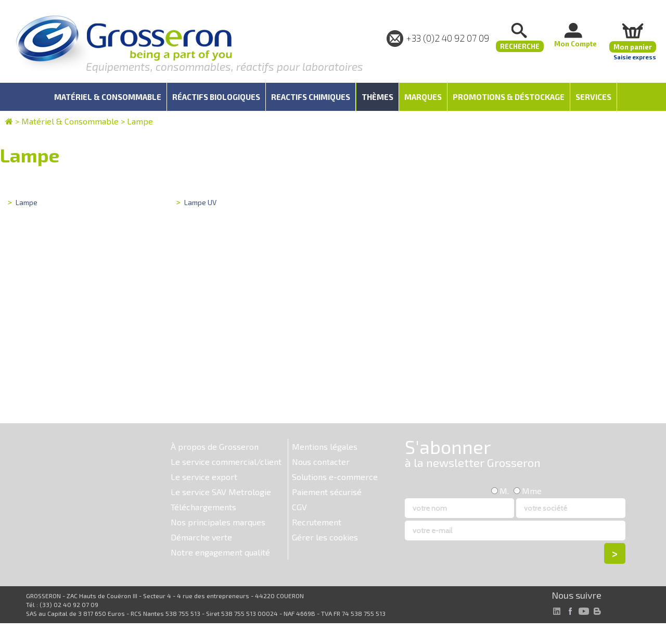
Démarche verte (201, 537)
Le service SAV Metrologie (221, 492)
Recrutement (317, 522)
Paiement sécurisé (327, 492)
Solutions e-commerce (335, 477)
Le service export (204, 477)
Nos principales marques (218, 522)
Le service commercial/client (226, 462)
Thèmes (377, 97)
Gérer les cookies (325, 537)
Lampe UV (200, 202)
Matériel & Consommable (70, 121)
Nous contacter (321, 462)
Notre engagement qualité (220, 552)
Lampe (140, 121)
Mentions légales (325, 446)
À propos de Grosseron (215, 446)
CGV (299, 507)
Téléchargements (203, 507)
